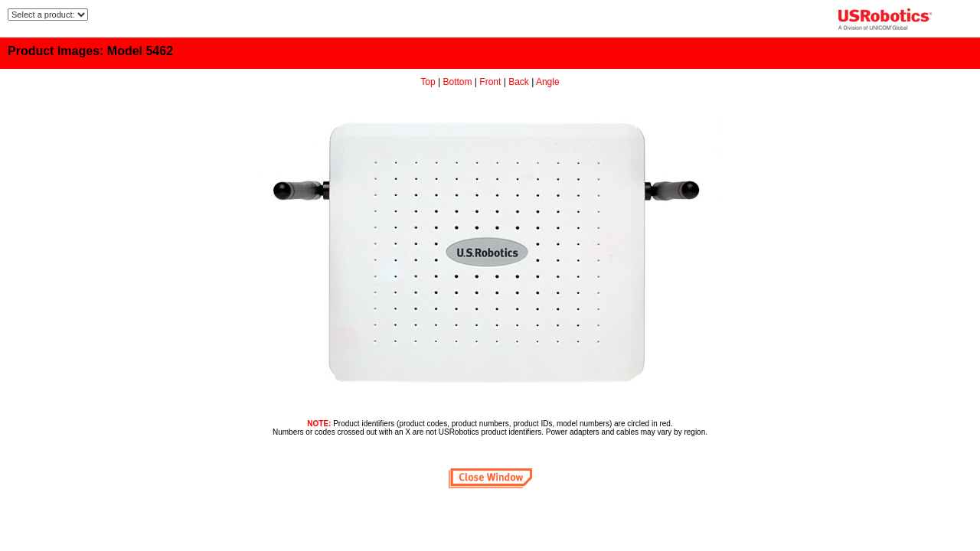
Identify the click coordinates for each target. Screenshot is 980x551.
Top (428, 82)
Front (490, 82)
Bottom (458, 82)
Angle (548, 82)
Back (519, 82)
